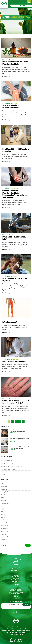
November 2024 (5, 531)
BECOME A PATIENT (21, 6)
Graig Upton (15, 103)
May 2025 (3, 514)
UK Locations (16, 598)
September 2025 (5, 503)
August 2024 (4, 540)
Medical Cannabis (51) (7, 461)
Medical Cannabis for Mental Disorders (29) (12, 466)
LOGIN (16, 586)
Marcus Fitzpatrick (16, 147)
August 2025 (4, 506)
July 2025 (3, 509)
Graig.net (21, 634)
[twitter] (14, 612)
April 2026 (4, 483)
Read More (5, 76)
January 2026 (4, 492)
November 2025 (5, 497)
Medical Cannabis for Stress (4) (9, 469)
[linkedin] (17, 612)
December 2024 (5, 528)
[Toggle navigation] (29, 2)
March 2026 (4, 486)
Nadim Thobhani (16, 189)
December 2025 (5, 495)
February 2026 (5, 489)
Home (2, 36)
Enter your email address (16, 604)
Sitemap (24, 632)
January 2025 (4, 526)
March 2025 (4, 520)
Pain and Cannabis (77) (7, 463)
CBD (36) (3, 475)
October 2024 (4, 534)
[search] (28, 545)
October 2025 (4, 500)
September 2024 (5, 537)
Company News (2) (6, 472)
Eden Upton (15, 60)
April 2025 (4, 517)
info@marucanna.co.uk (17, 570)
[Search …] (13, 545)
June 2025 (4, 512)
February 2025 (5, 523)
